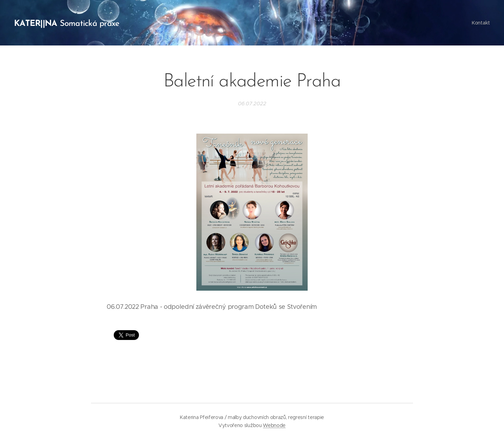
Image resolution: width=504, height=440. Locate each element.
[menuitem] (480, 23)
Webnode (274, 425)
